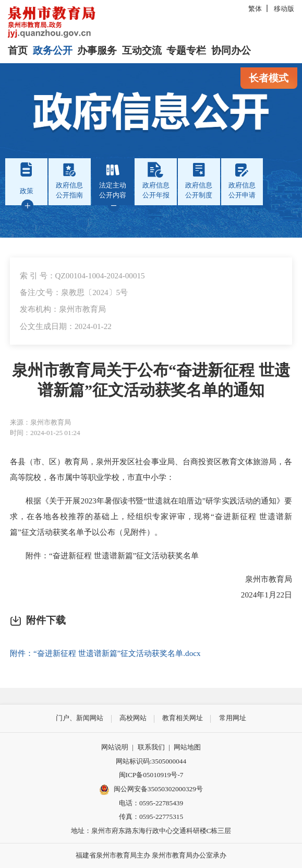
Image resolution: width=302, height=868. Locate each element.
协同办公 (231, 50)
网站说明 (115, 747)
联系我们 (151, 747)
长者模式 (269, 78)
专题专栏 (186, 50)
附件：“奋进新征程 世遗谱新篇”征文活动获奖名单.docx (105, 653)
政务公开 (53, 50)
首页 (18, 50)
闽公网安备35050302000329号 (151, 790)
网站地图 (187, 747)
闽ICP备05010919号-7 (151, 775)
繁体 (255, 9)
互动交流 (142, 50)
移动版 (284, 9)
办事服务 (97, 50)
